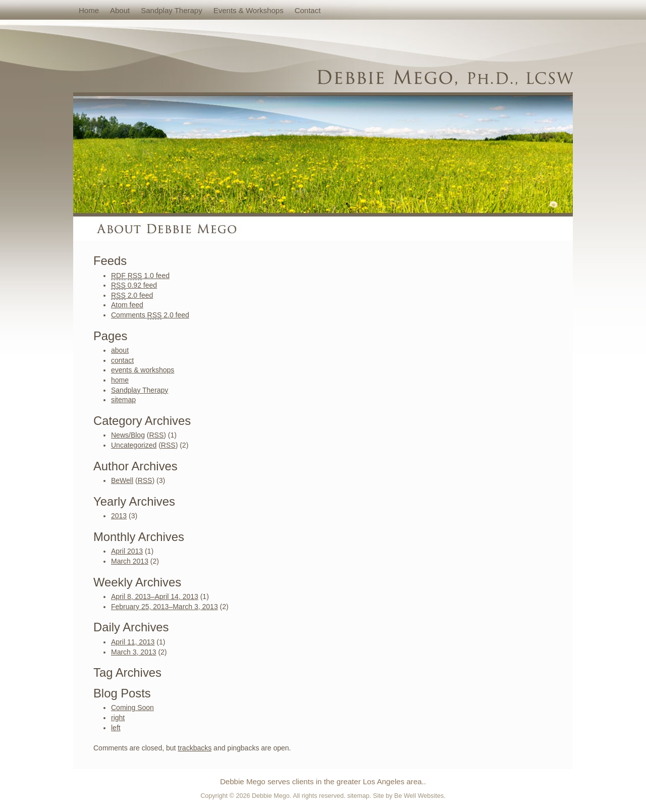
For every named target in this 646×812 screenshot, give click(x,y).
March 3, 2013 (134, 652)
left (116, 728)
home (89, 10)
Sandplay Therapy (171, 10)
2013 (119, 516)
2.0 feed (132, 295)
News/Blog (128, 435)
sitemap (123, 400)
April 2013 (127, 551)
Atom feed (127, 305)
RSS (156, 435)
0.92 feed (134, 285)
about (120, 10)
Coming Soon (132, 708)
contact (308, 10)
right (118, 718)
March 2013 (130, 561)
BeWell (122, 480)
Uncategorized (134, 445)
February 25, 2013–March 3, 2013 (165, 607)
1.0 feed (140, 276)
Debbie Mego (271, 796)
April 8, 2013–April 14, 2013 (155, 597)
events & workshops (249, 10)
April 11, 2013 (133, 642)
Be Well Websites (419, 796)
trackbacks (195, 748)
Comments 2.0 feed (150, 315)
